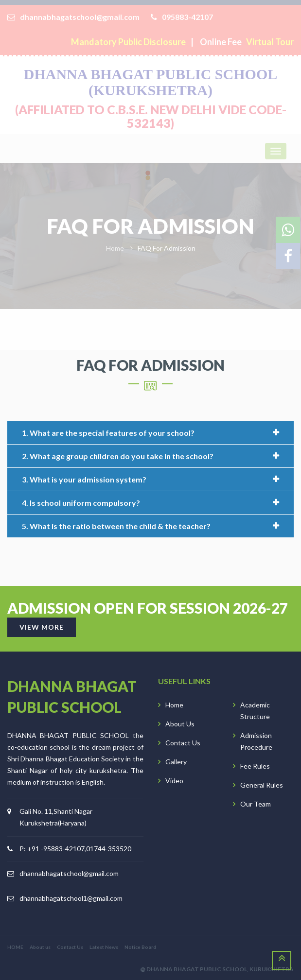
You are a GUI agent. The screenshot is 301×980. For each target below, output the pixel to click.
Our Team (256, 804)
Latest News (104, 947)
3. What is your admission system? (84, 479)
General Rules (262, 785)
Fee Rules (255, 766)
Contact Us (183, 743)
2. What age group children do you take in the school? (118, 456)
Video (174, 781)
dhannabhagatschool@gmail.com (69, 873)
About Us (180, 724)
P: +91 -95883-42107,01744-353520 (75, 849)
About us (40, 947)
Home (174, 705)
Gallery (176, 762)
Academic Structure (255, 711)
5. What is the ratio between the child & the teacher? (116, 526)
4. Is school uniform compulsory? (81, 503)
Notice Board (140, 947)
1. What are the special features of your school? (108, 433)
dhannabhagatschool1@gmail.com (71, 898)
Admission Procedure (256, 741)
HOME (15, 947)
